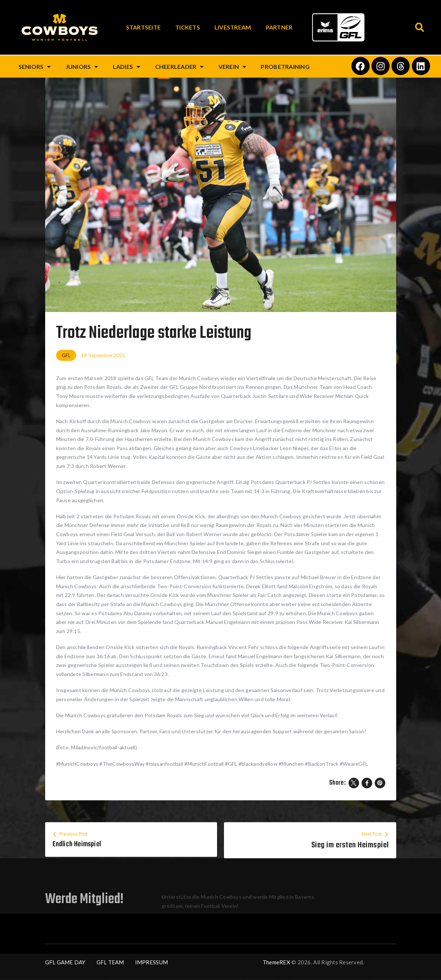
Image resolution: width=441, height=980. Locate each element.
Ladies (127, 67)
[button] (420, 28)
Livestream (233, 27)
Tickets (188, 27)
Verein (233, 67)
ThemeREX (276, 963)
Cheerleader (180, 67)
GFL (66, 355)
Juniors (82, 67)
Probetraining (285, 67)
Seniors (35, 67)
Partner (279, 27)
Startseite (143, 27)
